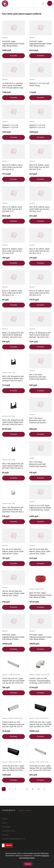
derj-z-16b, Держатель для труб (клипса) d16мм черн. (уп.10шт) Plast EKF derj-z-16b (13, 466)
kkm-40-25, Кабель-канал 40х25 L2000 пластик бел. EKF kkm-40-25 (39, 209)
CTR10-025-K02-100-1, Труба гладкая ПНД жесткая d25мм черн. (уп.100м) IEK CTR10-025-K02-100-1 (13, 768)
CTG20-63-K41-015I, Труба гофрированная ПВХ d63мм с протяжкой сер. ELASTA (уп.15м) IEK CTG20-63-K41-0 (40, 508)
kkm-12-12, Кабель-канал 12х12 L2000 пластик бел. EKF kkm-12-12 (12, 209)
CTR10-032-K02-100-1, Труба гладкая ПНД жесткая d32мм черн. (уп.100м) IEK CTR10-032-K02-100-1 (40, 724)
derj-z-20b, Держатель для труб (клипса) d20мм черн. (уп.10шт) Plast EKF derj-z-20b (13, 379)
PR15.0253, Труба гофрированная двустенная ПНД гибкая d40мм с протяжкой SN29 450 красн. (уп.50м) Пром (13, 44)
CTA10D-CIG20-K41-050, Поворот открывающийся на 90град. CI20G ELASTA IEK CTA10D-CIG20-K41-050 (40, 681)
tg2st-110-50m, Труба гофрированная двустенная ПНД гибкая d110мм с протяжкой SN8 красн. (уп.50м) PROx (40, 595)
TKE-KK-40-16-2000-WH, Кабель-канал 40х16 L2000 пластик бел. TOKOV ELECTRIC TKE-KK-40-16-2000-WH (13, 552)
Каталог (5, 823)
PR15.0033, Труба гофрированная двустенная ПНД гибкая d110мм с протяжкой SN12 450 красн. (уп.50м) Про (13, 637)
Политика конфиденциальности (13, 839)
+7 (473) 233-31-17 (9, 810)
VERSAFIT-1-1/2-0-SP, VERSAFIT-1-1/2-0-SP (10, 126)
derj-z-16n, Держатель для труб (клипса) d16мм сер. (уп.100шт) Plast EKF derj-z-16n (13, 510)
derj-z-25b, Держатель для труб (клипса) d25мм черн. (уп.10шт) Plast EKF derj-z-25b (13, 422)
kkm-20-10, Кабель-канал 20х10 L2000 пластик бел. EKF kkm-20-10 (12, 167)
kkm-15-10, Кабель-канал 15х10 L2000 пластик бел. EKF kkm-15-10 (12, 293)
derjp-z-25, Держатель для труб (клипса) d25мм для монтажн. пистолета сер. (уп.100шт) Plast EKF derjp (40, 335)
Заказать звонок (25, 810)
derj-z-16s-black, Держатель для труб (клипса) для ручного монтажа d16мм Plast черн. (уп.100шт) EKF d (40, 464)
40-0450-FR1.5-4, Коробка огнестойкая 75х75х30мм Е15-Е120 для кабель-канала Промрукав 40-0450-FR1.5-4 (13, 86)
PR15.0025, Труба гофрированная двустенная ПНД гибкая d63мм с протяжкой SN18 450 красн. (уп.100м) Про (40, 637)
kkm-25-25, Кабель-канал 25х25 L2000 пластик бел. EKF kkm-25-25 (39, 167)
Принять (28, 864)
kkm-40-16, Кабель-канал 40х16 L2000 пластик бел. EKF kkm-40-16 (39, 251)
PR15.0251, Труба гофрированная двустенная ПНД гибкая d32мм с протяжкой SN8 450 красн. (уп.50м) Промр (40, 44)
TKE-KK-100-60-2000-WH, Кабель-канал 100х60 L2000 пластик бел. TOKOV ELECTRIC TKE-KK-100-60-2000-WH (13, 593)
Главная (5, 819)
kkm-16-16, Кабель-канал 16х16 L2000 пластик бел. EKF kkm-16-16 (39, 293)
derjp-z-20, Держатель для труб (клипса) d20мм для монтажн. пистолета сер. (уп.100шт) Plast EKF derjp (13, 335)
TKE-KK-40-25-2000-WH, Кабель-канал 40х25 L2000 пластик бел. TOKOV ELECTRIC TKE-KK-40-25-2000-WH (40, 552)
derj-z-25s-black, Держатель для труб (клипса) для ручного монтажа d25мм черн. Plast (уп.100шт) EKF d (40, 377)
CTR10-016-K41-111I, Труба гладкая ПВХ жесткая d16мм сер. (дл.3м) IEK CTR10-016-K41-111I (13, 681)
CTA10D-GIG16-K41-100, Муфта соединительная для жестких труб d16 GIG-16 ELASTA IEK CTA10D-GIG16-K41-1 (13, 724)
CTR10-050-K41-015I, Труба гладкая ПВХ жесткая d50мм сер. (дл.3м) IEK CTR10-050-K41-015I (40, 768)
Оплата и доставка (8, 831)
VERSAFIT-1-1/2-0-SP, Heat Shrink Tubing (39, 84)
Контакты (5, 835)
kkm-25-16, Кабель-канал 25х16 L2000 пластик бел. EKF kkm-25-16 (12, 251)
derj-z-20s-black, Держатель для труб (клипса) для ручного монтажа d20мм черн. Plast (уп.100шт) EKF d (40, 420)
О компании (6, 827)
